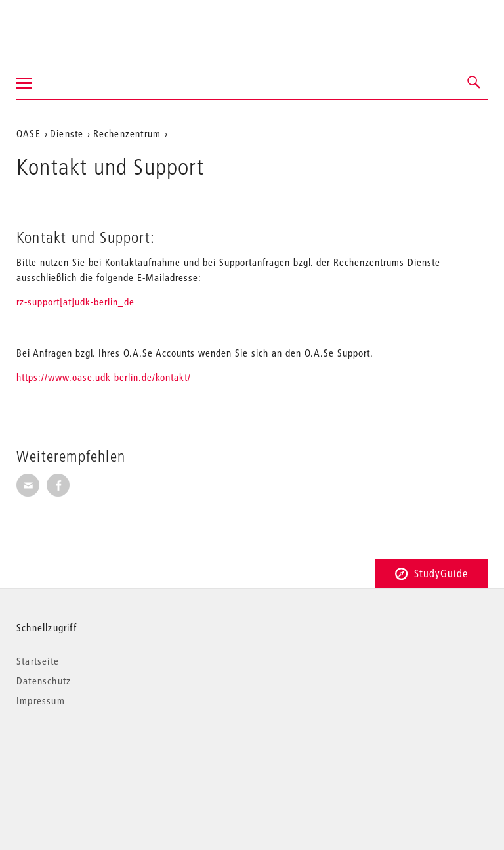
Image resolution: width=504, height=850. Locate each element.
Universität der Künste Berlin (68, 24)
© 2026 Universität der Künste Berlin (85, 756)
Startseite (38, 661)
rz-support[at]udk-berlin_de (75, 302)
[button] (474, 83)
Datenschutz (44, 681)
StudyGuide (431, 573)
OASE (29, 133)
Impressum (41, 700)
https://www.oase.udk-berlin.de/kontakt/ (104, 377)
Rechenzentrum (127, 133)
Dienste (67, 133)
